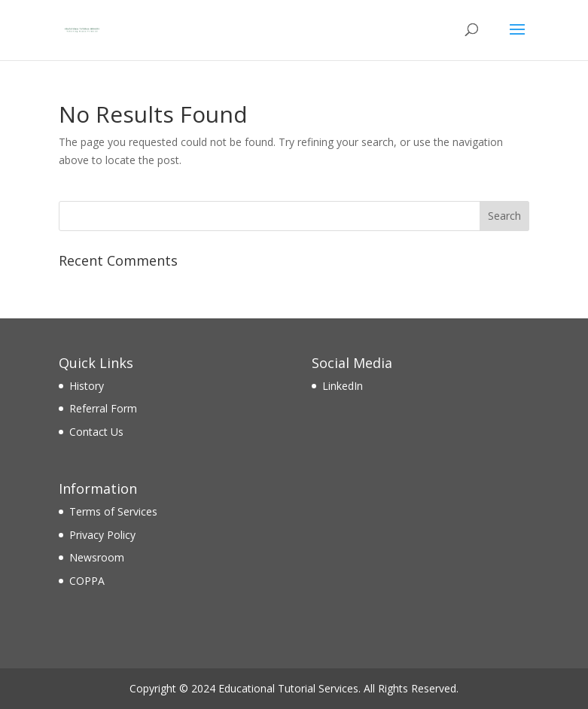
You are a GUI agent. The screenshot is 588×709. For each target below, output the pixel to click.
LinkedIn (343, 386)
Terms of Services (113, 511)
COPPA (87, 581)
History (87, 386)
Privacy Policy (102, 535)
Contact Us (96, 432)
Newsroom (97, 557)
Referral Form (103, 408)
